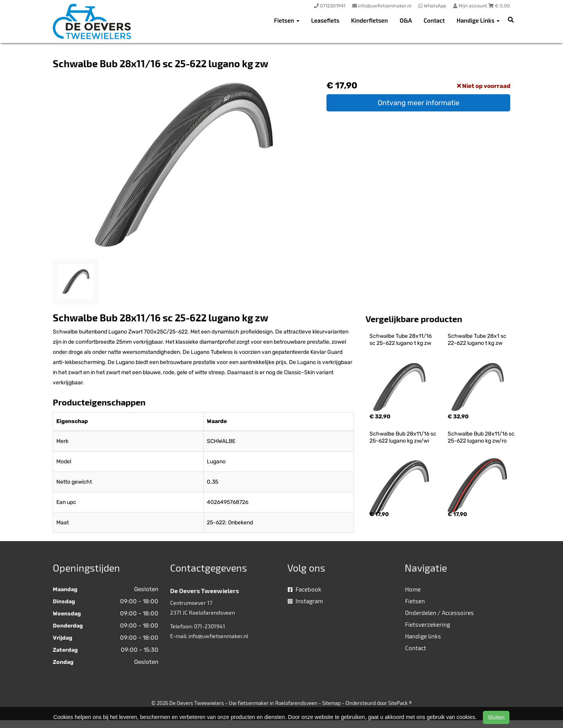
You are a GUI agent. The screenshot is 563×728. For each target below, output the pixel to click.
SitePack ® (400, 703)
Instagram (305, 601)
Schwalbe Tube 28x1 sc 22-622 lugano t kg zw (478, 340)
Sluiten (496, 717)
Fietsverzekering (428, 624)
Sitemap (332, 703)
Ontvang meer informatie (419, 103)
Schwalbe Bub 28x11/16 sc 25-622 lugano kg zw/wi (403, 437)
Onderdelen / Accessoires (439, 613)
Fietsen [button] (287, 20)
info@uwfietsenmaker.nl (218, 636)
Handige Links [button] (478, 20)
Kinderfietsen (369, 20)
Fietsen (415, 601)
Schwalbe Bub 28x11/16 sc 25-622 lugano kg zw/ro (482, 437)
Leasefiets (325, 20)
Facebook (305, 589)
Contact (434, 20)
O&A (406, 20)
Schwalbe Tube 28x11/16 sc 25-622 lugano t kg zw (401, 340)
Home (413, 589)
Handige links (423, 636)
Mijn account (471, 6)
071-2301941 (210, 626)
